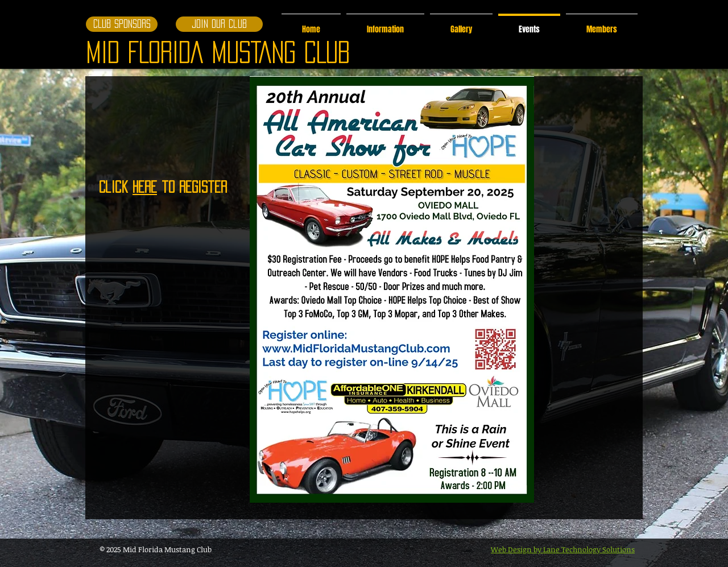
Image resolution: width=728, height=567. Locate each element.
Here (145, 187)
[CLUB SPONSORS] (122, 24)
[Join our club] (219, 24)
